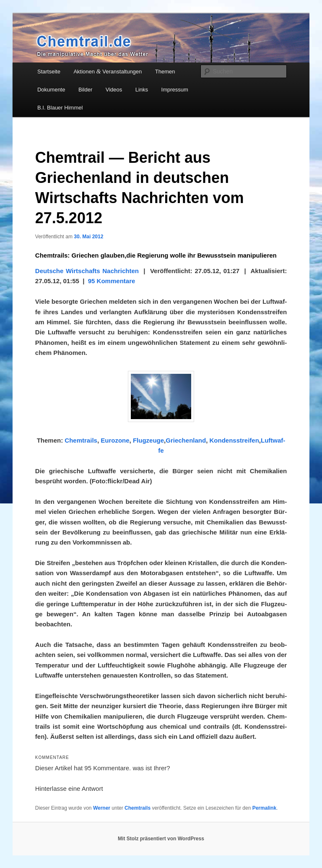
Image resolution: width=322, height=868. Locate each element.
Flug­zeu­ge (148, 440)
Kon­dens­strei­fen (234, 440)
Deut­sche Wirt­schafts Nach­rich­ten (87, 271)
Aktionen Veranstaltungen (108, 71)
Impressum (175, 90)
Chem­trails (81, 440)
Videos (114, 90)
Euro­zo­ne (115, 440)
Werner (102, 808)
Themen (165, 72)
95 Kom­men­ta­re (112, 281)
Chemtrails (138, 808)
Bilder (85, 90)
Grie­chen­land (186, 440)
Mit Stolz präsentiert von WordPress (161, 839)
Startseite (49, 72)
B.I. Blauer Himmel (60, 108)
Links (142, 90)
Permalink (264, 808)
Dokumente (51, 90)
